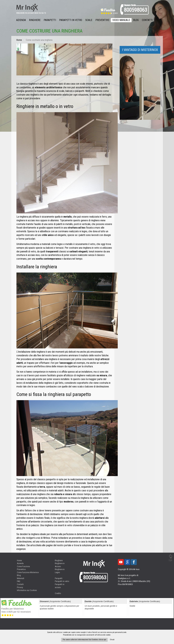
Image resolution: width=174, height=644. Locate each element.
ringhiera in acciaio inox (28, 220)
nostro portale (64, 545)
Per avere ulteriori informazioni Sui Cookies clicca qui (84, 640)
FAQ (19, 581)
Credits (58, 593)
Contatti (147, 20)
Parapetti (50, 20)
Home (19, 560)
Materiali (21, 578)
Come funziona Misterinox (28, 572)
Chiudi (112, 640)
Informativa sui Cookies (27, 590)
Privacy (20, 587)
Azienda (21, 20)
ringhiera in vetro (91, 248)
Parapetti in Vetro (71, 20)
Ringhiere (35, 20)
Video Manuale (121, 20)
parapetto (51, 479)
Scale (89, 20)
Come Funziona (23, 566)
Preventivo (102, 20)
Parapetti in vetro (62, 581)
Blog (136, 20)
